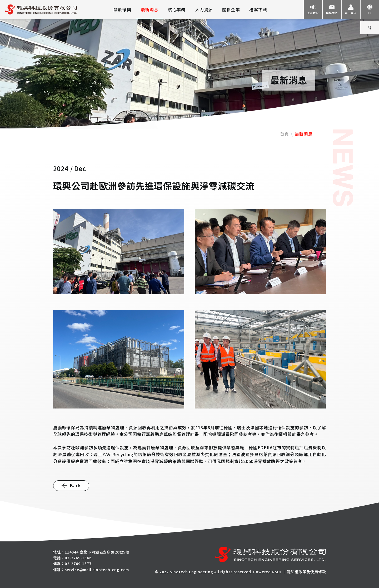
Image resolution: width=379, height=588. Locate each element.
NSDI (276, 572)
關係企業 (231, 9)
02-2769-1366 (78, 558)
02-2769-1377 (78, 564)
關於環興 (122, 9)
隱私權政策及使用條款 (306, 572)
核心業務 (177, 9)
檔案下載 (258, 9)
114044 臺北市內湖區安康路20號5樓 (97, 552)
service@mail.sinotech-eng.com (97, 570)
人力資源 (204, 9)
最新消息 (150, 9)
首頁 (285, 134)
